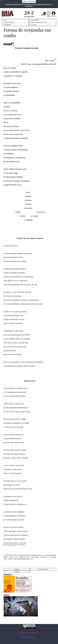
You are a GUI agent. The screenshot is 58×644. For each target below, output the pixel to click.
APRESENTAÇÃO (43, 569)
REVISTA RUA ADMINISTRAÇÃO (29, 633)
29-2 (29, 13)
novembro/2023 (29, 17)
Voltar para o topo (29, 637)
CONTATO (33, 25)
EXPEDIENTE (7, 25)
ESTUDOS (17, 572)
